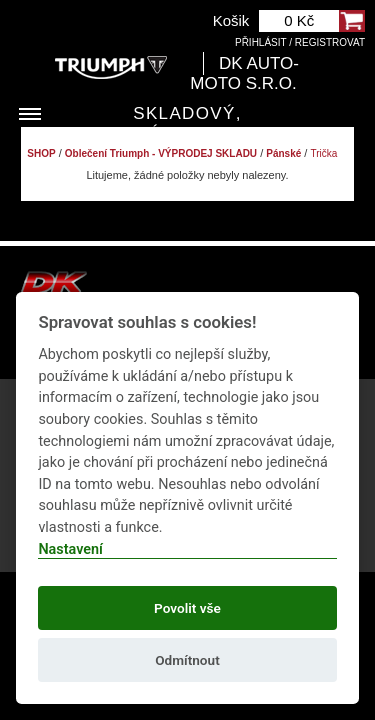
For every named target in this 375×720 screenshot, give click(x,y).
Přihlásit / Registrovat (300, 42)
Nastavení (70, 549)
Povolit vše (187, 608)
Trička (323, 153)
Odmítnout (187, 660)
